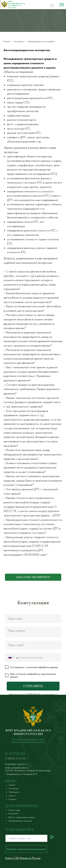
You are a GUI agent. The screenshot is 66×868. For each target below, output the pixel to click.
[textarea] (33, 632)
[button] (33, 577)
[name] (33, 619)
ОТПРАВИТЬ (33, 686)
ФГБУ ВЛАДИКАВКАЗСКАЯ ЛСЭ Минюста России (17, 5)
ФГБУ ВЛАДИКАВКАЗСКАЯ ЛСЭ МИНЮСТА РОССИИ (28, 732)
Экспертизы (19, 41)
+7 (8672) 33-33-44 (15, 758)
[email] (33, 645)
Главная (7, 41)
